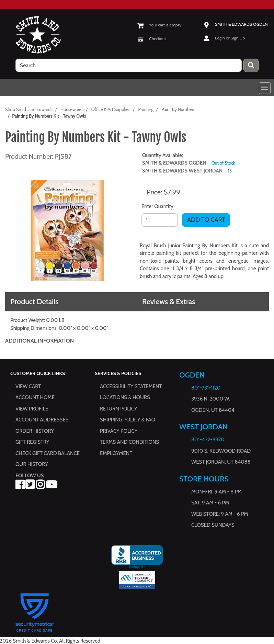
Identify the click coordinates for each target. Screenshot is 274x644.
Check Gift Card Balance (48, 453)
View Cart (28, 386)
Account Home (35, 398)
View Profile (32, 409)
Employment (116, 453)
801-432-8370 (208, 440)
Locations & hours (125, 398)
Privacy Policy (119, 431)
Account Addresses (42, 420)
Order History (35, 431)
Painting (146, 109)
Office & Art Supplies (111, 109)
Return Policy (118, 409)
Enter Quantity (157, 206)
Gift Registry (32, 442)
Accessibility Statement (131, 386)
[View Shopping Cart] (159, 25)
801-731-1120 (206, 388)
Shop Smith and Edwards (29, 109)
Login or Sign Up (230, 38)
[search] (129, 65)
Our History (32, 465)
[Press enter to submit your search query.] (251, 65)
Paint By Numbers (178, 109)
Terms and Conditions (129, 442)
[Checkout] (152, 39)
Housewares (72, 109)
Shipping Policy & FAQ (128, 420)
